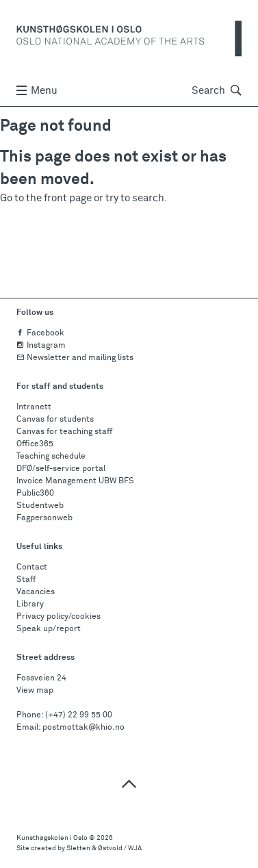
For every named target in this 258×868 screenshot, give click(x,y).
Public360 (35, 494)
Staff (26, 580)
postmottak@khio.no (83, 728)
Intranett (34, 407)
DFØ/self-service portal (61, 469)
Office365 (35, 444)
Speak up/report (49, 629)
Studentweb (40, 506)
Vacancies (36, 592)
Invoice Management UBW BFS (75, 481)
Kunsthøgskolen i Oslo (52, 838)
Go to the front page (46, 198)
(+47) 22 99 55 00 (79, 715)
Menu (37, 91)
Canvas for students (55, 420)
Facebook (40, 333)
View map (35, 691)
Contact (32, 567)
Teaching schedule (51, 457)
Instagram (41, 346)
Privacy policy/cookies (59, 617)
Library (30, 604)
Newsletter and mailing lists (75, 358)
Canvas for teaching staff (64, 432)
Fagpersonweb (44, 518)
